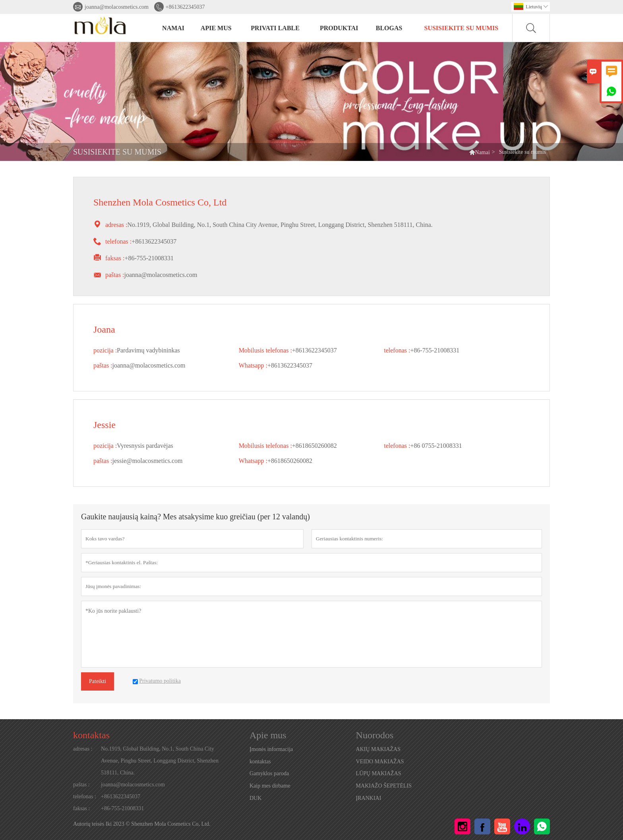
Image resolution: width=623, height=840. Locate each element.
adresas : (83, 749)
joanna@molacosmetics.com (117, 7)
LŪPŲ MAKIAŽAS (379, 773)
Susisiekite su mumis (461, 28)
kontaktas (91, 735)
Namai (483, 152)
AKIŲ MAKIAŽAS (378, 749)
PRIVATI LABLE (275, 28)
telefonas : (85, 796)
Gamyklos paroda (269, 773)
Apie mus (216, 28)
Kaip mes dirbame (270, 786)
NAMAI (173, 28)
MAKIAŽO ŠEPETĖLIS (384, 786)
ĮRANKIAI (369, 798)
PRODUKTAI (339, 28)
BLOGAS (389, 28)
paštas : (81, 785)
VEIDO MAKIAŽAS (380, 762)
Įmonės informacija (271, 749)
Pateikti (98, 681)
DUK (255, 798)
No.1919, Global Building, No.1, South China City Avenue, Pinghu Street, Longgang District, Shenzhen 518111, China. (160, 761)
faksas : (81, 808)
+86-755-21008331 (122, 808)
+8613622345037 (185, 7)
